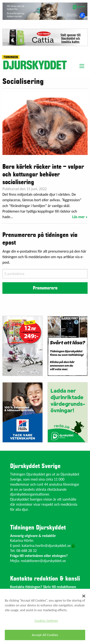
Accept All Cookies (45, 635)
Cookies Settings (46, 621)
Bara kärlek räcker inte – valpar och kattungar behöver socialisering (43, 174)
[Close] (84, 596)
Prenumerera (45, 288)
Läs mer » (80, 217)
